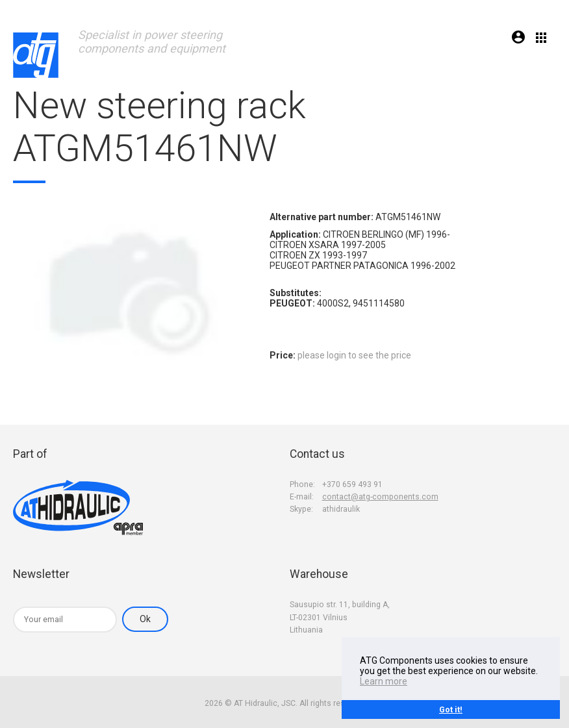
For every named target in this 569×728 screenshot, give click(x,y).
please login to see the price (354, 355)
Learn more (384, 681)
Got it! (451, 709)
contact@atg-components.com (380, 497)
